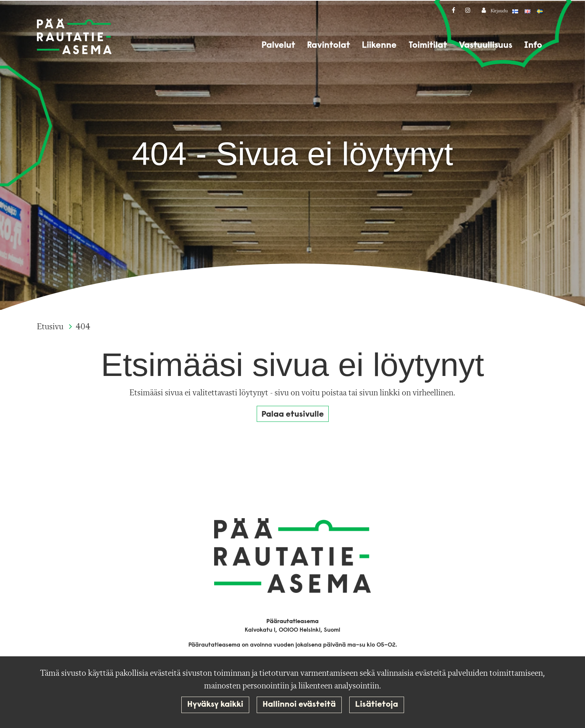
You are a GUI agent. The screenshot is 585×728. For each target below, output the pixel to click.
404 (83, 327)
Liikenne (379, 46)
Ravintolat (329, 46)
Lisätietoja (377, 705)
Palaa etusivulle (293, 415)
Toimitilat (428, 46)
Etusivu (51, 327)
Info (533, 46)
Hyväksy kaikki (215, 705)
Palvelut (278, 46)
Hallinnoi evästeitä (299, 705)
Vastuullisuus (486, 46)
